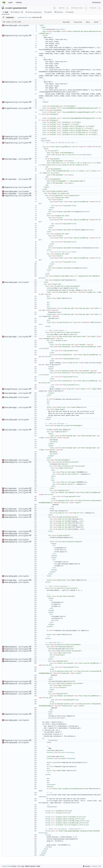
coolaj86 (8, 8)
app (30, 17)
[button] (30, 36)
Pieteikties (97, 2)
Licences (94, 866)
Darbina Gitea (7, 866)
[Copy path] (41, 17)
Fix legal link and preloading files (15, 108)
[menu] (87, 866)
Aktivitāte (70, 12)
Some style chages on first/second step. (18, 159)
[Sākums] (4, 3)
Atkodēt (96, 22)
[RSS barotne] (54, 8)
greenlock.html (20, 8)
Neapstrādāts (66, 22)
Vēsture (88, 22)
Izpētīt (11, 2)
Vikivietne (59, 12)
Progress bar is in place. (12, 36)
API (100, 866)
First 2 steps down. (11, 179)
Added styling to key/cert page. (15, 82)
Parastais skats (78, 22)
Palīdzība (19, 2)
